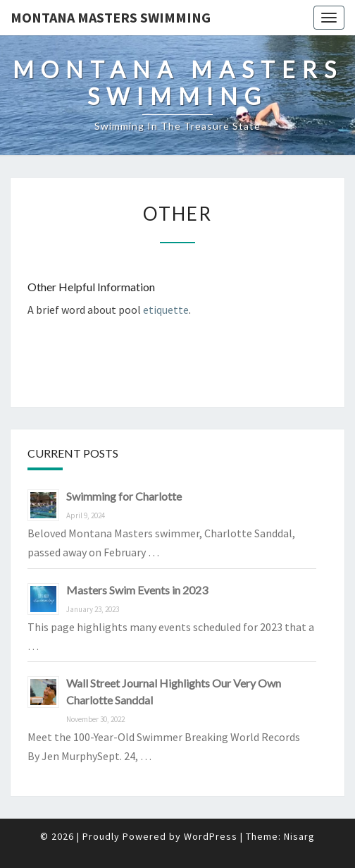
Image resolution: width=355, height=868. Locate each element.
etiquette (166, 310)
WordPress (211, 836)
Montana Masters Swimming (111, 17)
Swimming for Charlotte (124, 496)
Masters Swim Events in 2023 (137, 590)
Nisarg (299, 836)
